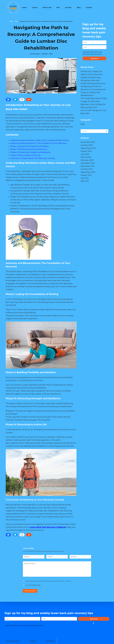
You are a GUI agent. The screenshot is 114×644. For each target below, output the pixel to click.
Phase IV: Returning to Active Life (25, 155)
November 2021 (88, 166)
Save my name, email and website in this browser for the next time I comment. (48, 581)
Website (74, 557)
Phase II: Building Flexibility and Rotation (29, 149)
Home (24, 7)
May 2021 (85, 181)
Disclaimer (33, 641)
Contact (89, 7)
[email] (94, 47)
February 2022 (87, 160)
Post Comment (30, 591)
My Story (68, 7)
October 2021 (87, 169)
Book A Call (47, 7)
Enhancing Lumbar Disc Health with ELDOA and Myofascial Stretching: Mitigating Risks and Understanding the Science (93, 77)
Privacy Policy (37, 585)
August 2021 (86, 175)
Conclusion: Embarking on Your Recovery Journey (33, 158)
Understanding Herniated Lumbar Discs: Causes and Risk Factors (40, 140)
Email (50, 557)
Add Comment (30, 564)
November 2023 (88, 142)
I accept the (33, 585)
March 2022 (86, 157)
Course (35, 7)
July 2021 (85, 178)
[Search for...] (93, 131)
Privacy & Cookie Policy (13, 641)
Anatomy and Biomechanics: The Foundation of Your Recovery (38, 143)
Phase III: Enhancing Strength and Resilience (31, 152)
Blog (79, 7)
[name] (94, 42)
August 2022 (86, 151)
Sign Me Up (94, 58)
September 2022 (88, 148)
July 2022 (85, 154)
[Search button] (106, 131)
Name (27, 557)
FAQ (58, 7)
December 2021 (88, 163)
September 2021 (88, 172)
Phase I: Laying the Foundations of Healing (29, 146)
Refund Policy (50, 641)
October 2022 (87, 145)
